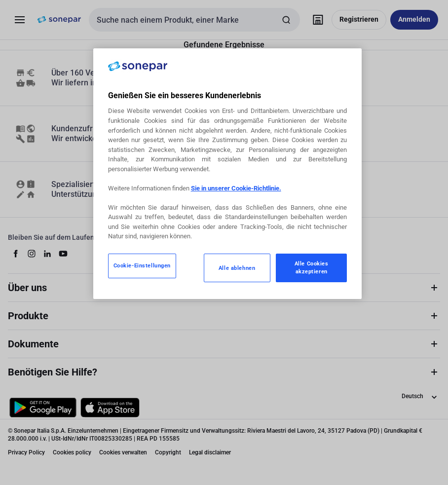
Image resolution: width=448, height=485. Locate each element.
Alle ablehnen (237, 268)
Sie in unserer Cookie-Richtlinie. (236, 188)
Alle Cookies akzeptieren (312, 267)
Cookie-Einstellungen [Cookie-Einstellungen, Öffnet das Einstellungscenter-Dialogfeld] (142, 265)
